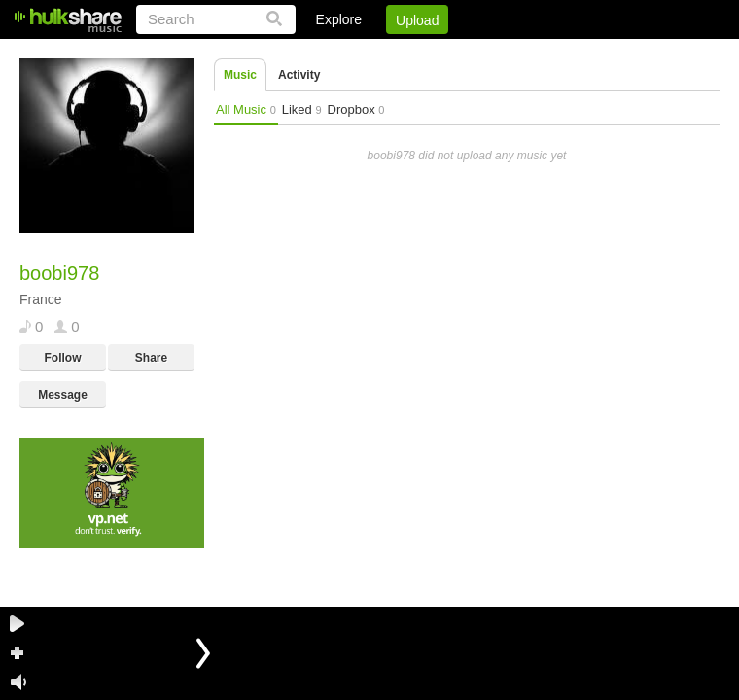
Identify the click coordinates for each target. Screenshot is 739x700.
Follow (63, 358)
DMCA (520, 53)
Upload (417, 20)
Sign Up (388, 53)
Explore (339, 19)
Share (151, 358)
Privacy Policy (611, 53)
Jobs (456, 53)
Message (63, 395)
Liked (302, 109)
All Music (246, 109)
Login (318, 53)
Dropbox (356, 109)
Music (240, 75)
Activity (299, 75)
